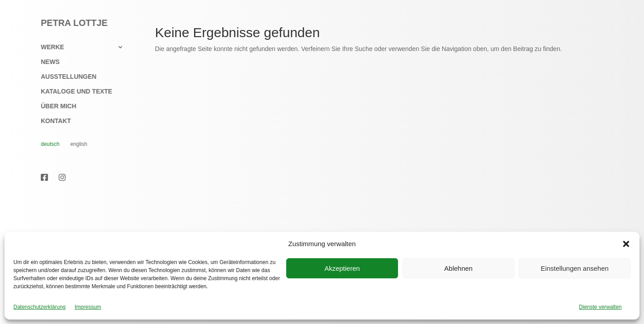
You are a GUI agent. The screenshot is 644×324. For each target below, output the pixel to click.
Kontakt (51, 121)
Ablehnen (458, 268)
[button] (626, 244)
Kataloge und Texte (72, 92)
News (46, 62)
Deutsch (46, 144)
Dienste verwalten (600, 307)
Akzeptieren (342, 268)
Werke (48, 47)
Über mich (54, 106)
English (74, 144)
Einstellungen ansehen (575, 268)
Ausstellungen (64, 77)
